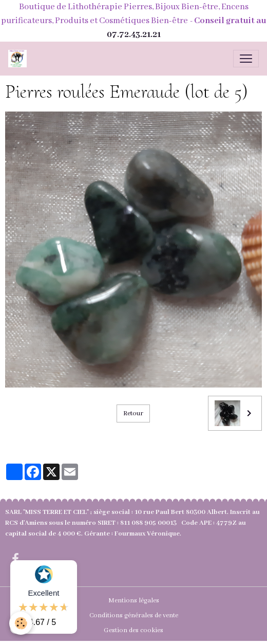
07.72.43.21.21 (134, 35)
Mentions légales (134, 601)
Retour (133, 413)
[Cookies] (21, 623)
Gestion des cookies (133, 630)
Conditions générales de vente (134, 615)
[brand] (20, 59)
